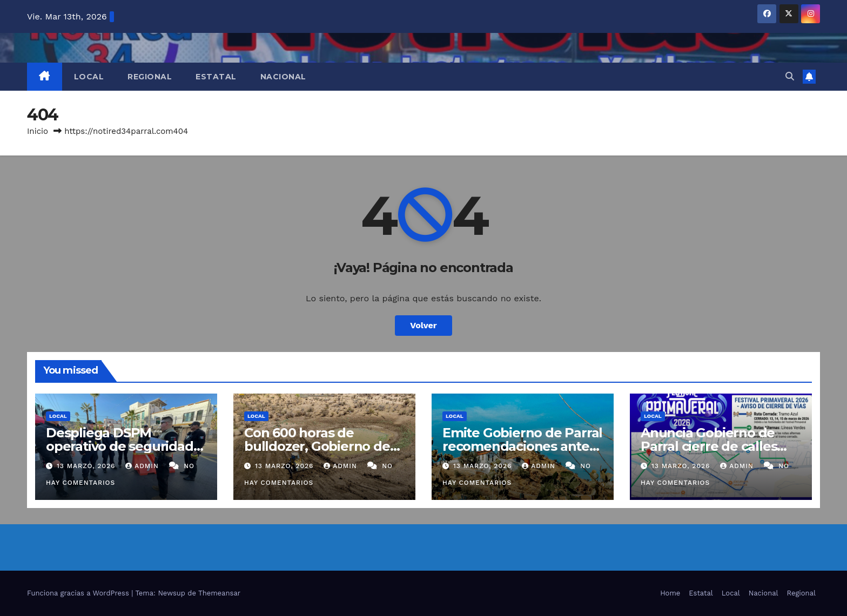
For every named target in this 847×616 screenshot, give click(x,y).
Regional (150, 77)
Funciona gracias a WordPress (79, 593)
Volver (423, 325)
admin (143, 466)
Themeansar (219, 593)
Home (670, 593)
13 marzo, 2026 (87, 466)
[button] (790, 76)
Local (89, 77)
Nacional (283, 77)
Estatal (216, 77)
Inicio (38, 131)
